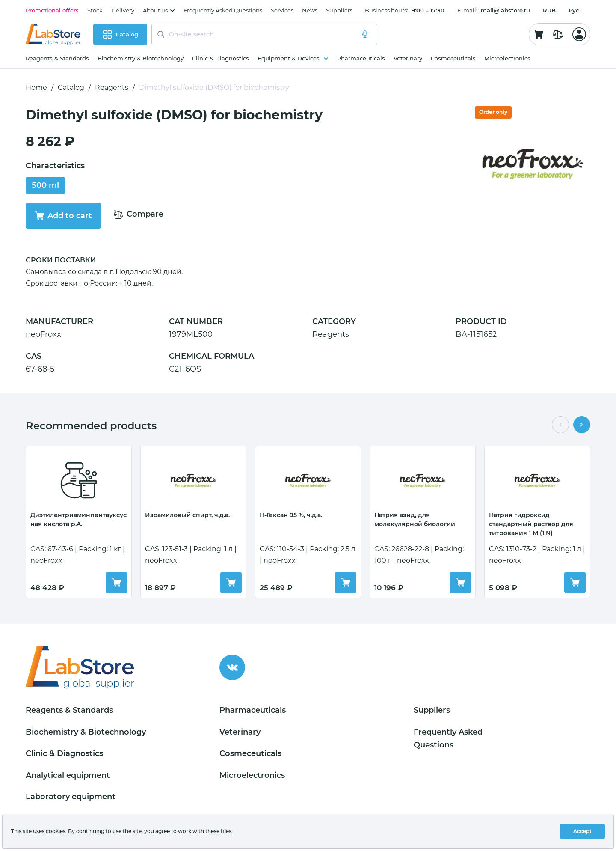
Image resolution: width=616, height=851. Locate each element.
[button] (560, 425)
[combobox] (549, 10)
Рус (574, 10)
